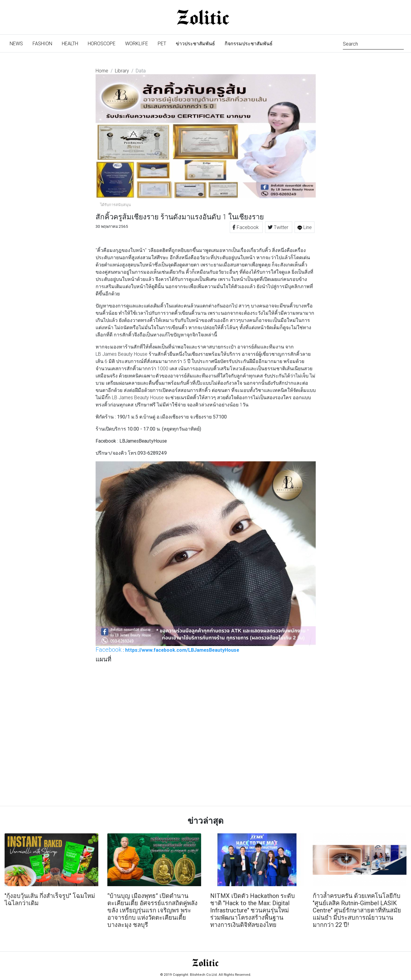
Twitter (279, 227)
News (19, 43)
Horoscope (102, 43)
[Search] (373, 43)
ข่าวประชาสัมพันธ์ (195, 43)
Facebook (246, 227)
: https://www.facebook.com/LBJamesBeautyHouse (167, 650)
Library (122, 71)
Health (70, 43)
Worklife (137, 43)
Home (102, 71)
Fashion (42, 43)
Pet (162, 43)
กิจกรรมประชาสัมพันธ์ (249, 43)
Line (305, 227)
